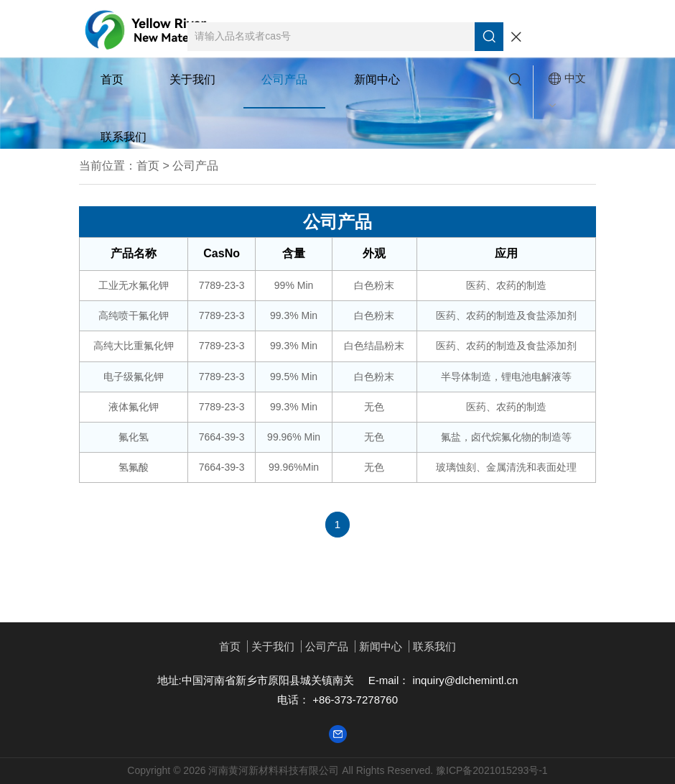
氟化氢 (134, 437)
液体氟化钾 (134, 407)
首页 (112, 79)
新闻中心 (377, 79)
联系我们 (124, 137)
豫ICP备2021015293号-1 (492, 770)
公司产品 (284, 79)
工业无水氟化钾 (134, 285)
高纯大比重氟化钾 (134, 346)
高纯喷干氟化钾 (134, 315)
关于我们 (192, 79)
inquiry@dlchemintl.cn (464, 680)
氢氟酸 (134, 467)
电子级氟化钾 (134, 377)
